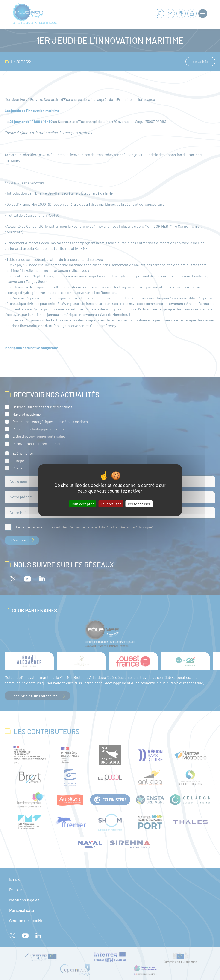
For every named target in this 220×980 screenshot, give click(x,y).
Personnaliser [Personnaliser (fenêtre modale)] (139, 504)
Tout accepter (82, 504)
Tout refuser (111, 504)
